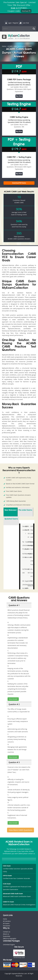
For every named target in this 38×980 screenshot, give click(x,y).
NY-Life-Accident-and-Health (23, 588)
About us (6, 934)
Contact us (7, 932)
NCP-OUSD (23, 555)
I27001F (31, 586)
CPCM (31, 581)
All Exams (6, 923)
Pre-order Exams (25, 510)
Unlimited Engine (9, 945)
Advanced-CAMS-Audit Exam (13, 894)
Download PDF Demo (19, 183)
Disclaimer (7, 926)
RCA (28, 586)
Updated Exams (11, 519)
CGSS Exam (7, 866)
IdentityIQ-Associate (26, 555)
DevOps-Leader (23, 528)
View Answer (13, 699)
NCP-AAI (23, 571)
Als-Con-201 (31, 573)
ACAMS (10, 46)
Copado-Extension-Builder (26, 545)
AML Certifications (20, 46)
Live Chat (24, 23)
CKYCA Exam (7, 876)
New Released (11, 510)
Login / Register (11, 23)
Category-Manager (28, 544)
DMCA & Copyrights (10, 938)
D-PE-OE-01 (28, 532)
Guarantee (7, 936)
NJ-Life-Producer (23, 545)
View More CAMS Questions (21, 830)
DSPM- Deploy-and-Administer (31, 532)
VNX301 (26, 569)
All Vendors (7, 921)
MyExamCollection (19, 37)
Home (4, 46)
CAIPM (28, 581)
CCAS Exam (7, 884)
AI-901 (28, 571)
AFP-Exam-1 (26, 530)
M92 (28, 554)
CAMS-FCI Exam (8, 902)
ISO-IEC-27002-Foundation (31, 559)
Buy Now (19, 96)
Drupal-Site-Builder (31, 545)
